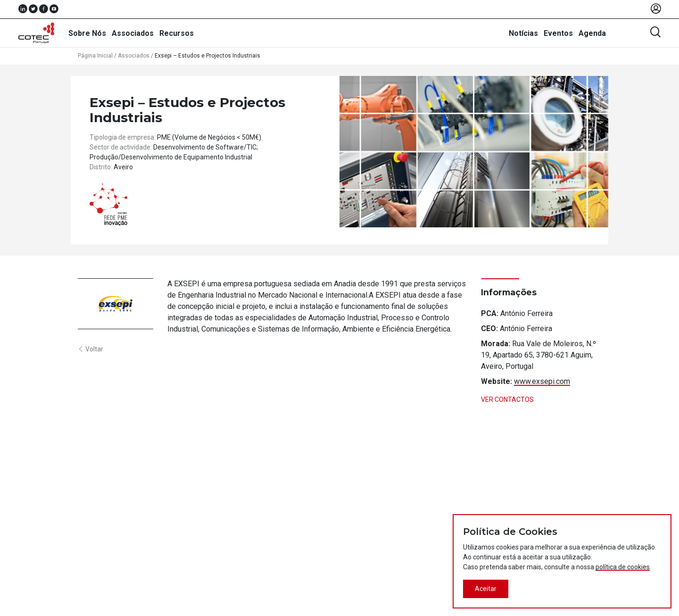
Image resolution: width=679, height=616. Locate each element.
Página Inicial (95, 56)
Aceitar (486, 589)
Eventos (558, 33)
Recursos (177, 33)
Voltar (91, 349)
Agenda (592, 33)
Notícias (523, 33)
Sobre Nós (87, 33)
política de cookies (623, 567)
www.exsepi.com (542, 381)
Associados (133, 33)
